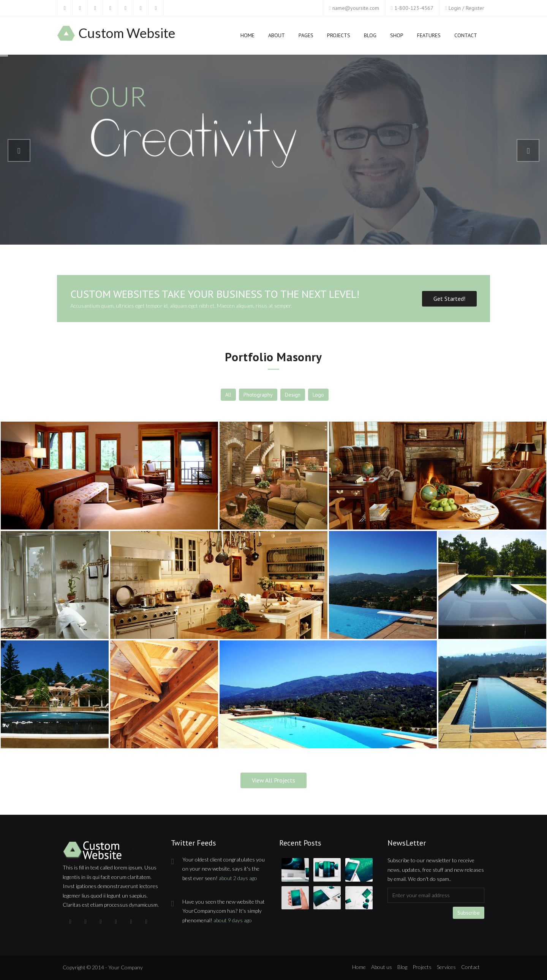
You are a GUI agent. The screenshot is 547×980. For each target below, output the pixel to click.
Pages (306, 37)
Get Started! (449, 299)
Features (429, 37)
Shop (397, 37)
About (277, 35)
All (228, 395)
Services (446, 967)
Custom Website (127, 33)
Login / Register (466, 8)
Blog (370, 37)
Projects (339, 37)
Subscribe (469, 913)
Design (293, 395)
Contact (466, 35)
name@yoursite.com (356, 8)
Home (247, 37)
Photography (258, 395)
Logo (318, 395)
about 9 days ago (233, 920)
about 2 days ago (238, 878)
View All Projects (273, 780)
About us (382, 967)
